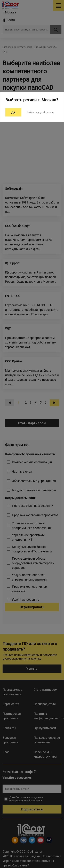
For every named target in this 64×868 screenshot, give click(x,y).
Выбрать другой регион (40, 112)
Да (13, 112)
